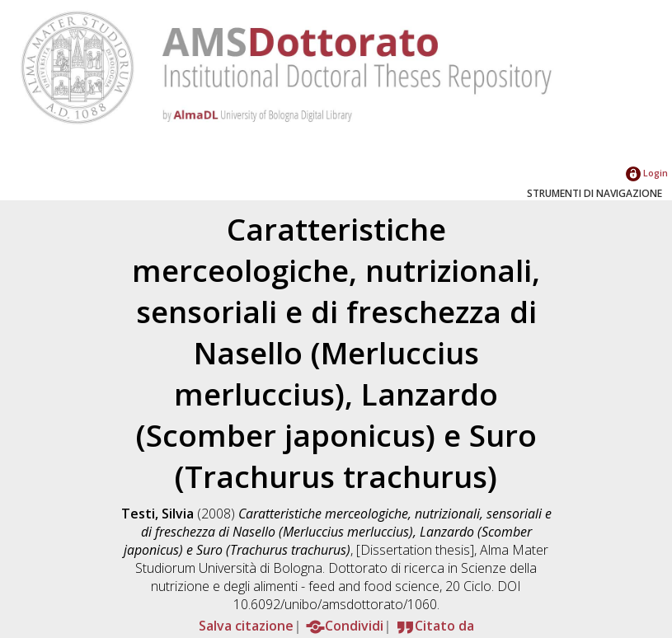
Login (647, 173)
